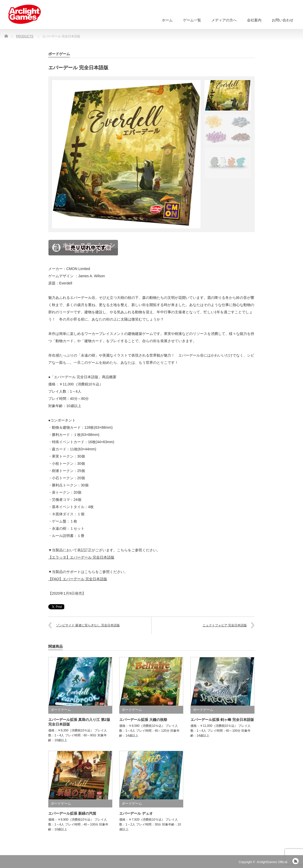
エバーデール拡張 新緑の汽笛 (72, 813)
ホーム (167, 20)
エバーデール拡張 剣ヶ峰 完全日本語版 (222, 720)
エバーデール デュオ (136, 813)
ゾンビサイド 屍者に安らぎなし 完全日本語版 (88, 625)
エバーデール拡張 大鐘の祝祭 (143, 720)
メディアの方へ (224, 20)
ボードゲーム (59, 54)
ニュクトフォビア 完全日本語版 (225, 625)
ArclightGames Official (272, 862)
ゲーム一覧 (192, 20)
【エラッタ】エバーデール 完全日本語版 (81, 557)
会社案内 (254, 20)
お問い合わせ (283, 20)
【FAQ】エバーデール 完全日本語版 (78, 579)
